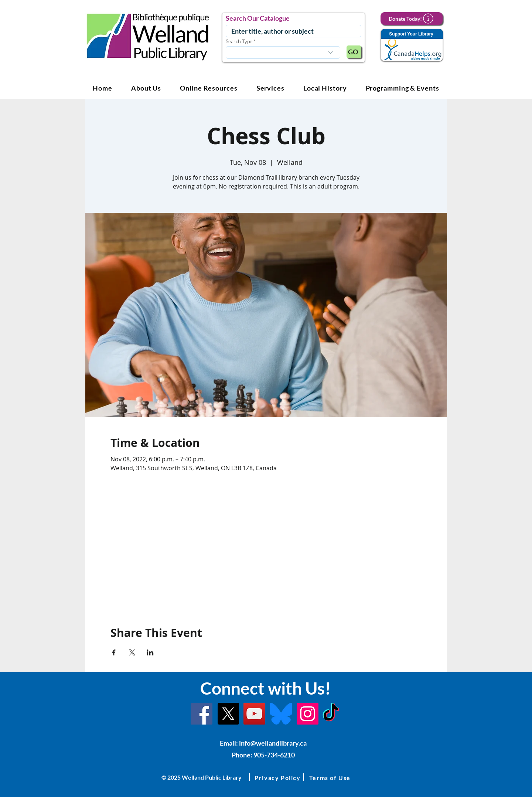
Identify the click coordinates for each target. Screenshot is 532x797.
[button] (146, 88)
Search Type (239, 41)
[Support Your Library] (412, 45)
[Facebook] (202, 714)
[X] (228, 714)
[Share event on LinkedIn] (150, 652)
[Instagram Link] (308, 714)
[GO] (354, 52)
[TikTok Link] (331, 714)
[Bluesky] (281, 714)
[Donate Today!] (412, 18)
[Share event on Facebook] (114, 652)
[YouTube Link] (254, 714)
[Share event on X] (132, 652)
